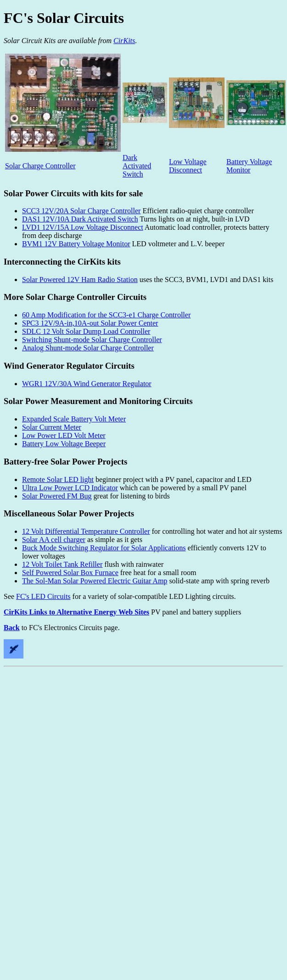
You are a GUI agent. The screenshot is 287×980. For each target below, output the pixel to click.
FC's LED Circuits (43, 596)
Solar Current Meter (52, 427)
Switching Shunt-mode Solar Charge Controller (92, 340)
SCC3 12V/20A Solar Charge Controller (81, 211)
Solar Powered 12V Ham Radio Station (80, 280)
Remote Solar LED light (58, 479)
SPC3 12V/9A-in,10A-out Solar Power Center (90, 323)
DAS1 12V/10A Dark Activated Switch (80, 219)
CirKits (124, 41)
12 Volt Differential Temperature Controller (86, 531)
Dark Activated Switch (137, 166)
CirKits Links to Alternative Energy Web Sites (76, 612)
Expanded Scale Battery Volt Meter (74, 419)
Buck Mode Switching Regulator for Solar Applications (104, 548)
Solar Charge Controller (40, 166)
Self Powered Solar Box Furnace (70, 573)
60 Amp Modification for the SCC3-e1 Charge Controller (106, 315)
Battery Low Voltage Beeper (64, 444)
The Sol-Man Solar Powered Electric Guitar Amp (95, 581)
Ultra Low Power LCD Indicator (70, 488)
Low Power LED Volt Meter (64, 435)
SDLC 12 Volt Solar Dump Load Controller (86, 331)
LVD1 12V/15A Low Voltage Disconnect (83, 227)
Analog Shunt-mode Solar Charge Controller (88, 348)
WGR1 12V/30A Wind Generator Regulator (87, 384)
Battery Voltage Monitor (249, 166)
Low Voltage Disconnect (188, 166)
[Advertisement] (86, 756)
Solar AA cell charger (54, 540)
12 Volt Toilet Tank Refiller (62, 564)
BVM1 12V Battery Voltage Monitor (76, 244)
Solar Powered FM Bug (57, 496)
